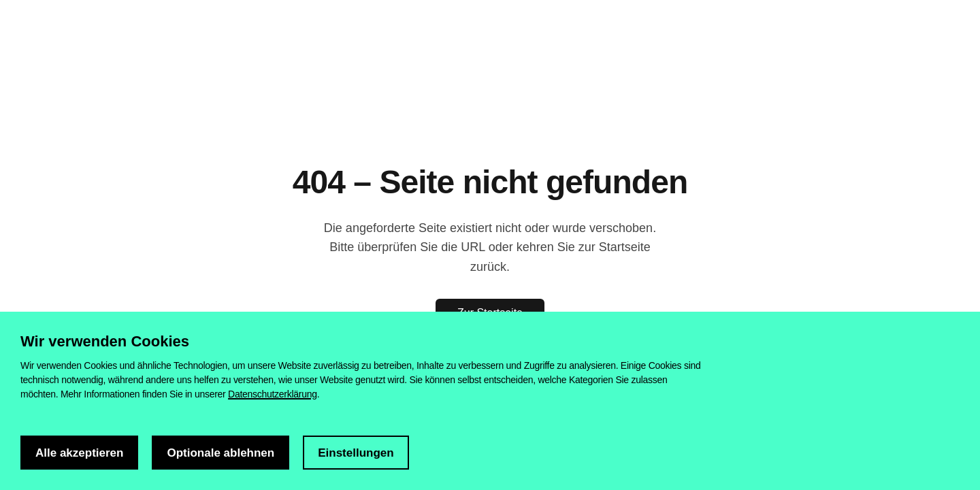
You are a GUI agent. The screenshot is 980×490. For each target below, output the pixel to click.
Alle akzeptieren (79, 453)
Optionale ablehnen (220, 453)
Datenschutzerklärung (273, 394)
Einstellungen (356, 453)
